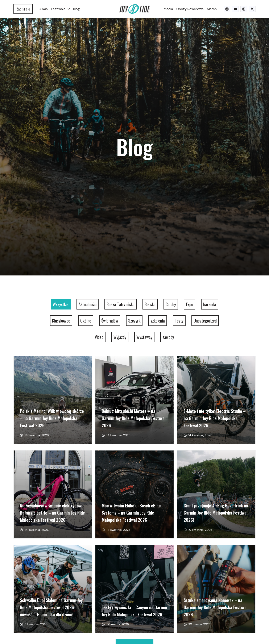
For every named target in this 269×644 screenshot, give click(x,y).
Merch (212, 9)
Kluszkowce (61, 321)
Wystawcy (144, 337)
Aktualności (88, 304)
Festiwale (60, 9)
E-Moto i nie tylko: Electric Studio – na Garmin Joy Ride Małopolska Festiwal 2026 (215, 418)
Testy (179, 321)
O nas (43, 9)
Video (99, 337)
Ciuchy (171, 304)
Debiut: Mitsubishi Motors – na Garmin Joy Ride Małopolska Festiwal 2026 (134, 418)
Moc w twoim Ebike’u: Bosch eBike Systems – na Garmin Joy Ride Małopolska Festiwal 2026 (131, 513)
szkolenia (158, 321)
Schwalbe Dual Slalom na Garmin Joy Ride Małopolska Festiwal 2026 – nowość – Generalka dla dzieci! (51, 607)
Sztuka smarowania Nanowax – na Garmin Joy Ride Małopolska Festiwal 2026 (216, 607)
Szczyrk (134, 321)
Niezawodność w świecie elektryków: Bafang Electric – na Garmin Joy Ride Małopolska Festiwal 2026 (52, 513)
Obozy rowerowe (190, 9)
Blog (76, 9)
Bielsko (150, 304)
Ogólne (86, 321)
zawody (168, 337)
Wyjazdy (120, 337)
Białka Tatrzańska (121, 304)
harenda (210, 304)
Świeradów (110, 321)
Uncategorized (205, 321)
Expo (190, 304)
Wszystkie (61, 304)
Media (168, 9)
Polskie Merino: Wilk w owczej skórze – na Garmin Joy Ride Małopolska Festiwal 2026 (52, 418)
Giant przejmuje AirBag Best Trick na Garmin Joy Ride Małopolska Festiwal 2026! (216, 513)
